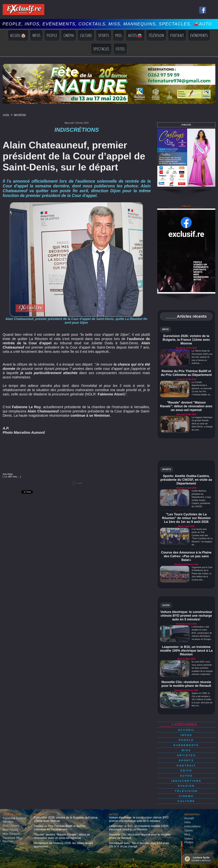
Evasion (186, 772)
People (52, 35)
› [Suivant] (5, 866)
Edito (186, 761)
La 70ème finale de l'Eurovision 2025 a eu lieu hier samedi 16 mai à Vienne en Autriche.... (202, 357)
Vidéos (188, 817)
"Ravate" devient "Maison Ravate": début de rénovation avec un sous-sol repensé (186, 406)
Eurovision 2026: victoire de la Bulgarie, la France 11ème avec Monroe (186, 340)
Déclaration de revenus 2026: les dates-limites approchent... (64, 821)
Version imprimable (77, 483)
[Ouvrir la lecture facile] (198, 859)
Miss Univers (9, 806)
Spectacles (101, 49)
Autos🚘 (135, 35)
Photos (188, 820)
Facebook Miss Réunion (10, 818)
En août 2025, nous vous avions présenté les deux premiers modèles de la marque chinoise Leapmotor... (202, 668)
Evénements (199, 35)
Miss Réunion (10, 813)
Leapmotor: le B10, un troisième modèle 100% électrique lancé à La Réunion (186, 651)
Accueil (8, 115)
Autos (186, 764)
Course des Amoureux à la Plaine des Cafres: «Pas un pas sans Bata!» (186, 556)
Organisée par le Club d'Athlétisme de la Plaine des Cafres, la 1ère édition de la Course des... (202, 574)
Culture (86, 35)
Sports (104, 35)
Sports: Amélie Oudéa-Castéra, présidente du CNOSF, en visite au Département (186, 480)
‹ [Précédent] (2, 866)
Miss (118, 35)
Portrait (177, 35)
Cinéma (69, 35)
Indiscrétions (27, 115)
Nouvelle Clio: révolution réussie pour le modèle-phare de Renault (186, 684)
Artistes (186, 749)
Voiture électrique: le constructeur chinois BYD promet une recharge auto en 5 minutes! (186, 616)
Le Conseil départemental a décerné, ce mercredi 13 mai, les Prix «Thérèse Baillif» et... (202, 388)
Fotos (120, 49)
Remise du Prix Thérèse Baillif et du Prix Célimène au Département (186, 373)
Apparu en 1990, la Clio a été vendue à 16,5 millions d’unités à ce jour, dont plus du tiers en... (202, 699)
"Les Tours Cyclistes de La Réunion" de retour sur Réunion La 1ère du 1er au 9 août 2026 (186, 518)
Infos (36, 35)
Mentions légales (109, 853)
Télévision (156, 35)
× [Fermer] (2, 862)
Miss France (9, 810)
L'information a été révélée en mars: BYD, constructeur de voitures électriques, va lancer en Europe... (202, 633)
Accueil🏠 (18, 35)
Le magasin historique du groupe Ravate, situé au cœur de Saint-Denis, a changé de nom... (202, 424)
